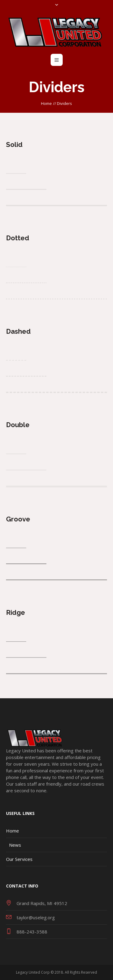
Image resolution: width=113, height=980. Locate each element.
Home (46, 103)
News (15, 845)
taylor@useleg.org (36, 917)
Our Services (19, 859)
